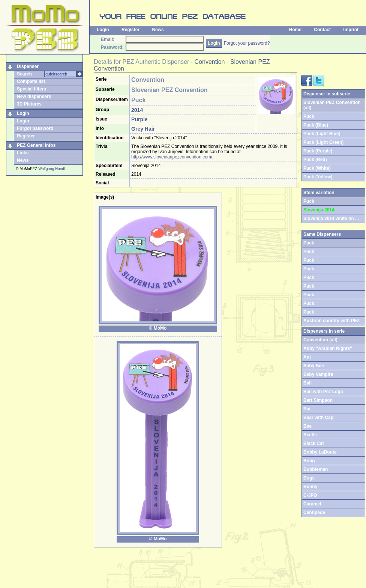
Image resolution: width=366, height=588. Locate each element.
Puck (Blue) (316, 125)
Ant (307, 357)
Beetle (310, 435)
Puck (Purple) (318, 151)
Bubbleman (316, 469)
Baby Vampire (318, 374)
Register (130, 30)
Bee (307, 426)
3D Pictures (29, 104)
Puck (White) (317, 168)
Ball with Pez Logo (323, 392)
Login (103, 30)
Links (23, 153)
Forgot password (35, 128)
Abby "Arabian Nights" (328, 348)
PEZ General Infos (36, 145)
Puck (309, 116)
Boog (309, 461)
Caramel (312, 504)
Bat (307, 409)
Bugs (309, 478)
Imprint (351, 30)
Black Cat (314, 443)
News (158, 30)
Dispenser (28, 66)
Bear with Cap (318, 418)
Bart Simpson (318, 400)
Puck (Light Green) (323, 142)
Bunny (310, 487)
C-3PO (310, 495)
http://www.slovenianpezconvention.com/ (172, 157)
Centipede (314, 513)
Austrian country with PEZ (331, 321)
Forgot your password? (247, 43)
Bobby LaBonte (320, 452)
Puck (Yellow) (318, 177)
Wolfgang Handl (52, 169)
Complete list (31, 81)
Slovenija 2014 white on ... (331, 219)
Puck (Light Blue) (322, 134)
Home (295, 30)
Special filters (31, 89)
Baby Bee (314, 366)
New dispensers (34, 96)
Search (24, 74)
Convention (210, 62)
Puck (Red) (315, 160)
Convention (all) (320, 340)
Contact (322, 30)
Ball (307, 383)
